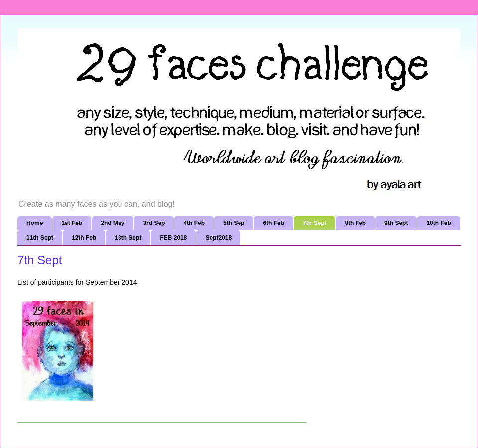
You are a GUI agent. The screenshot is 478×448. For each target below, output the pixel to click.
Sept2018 (218, 238)
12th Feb (84, 238)
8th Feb (355, 223)
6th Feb (274, 223)
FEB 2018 (173, 238)
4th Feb (194, 223)
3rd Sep (154, 223)
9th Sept (396, 223)
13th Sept (128, 238)
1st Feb (72, 223)
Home (35, 223)
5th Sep (234, 223)
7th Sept (314, 223)
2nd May (113, 223)
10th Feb (438, 223)
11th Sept (40, 238)
